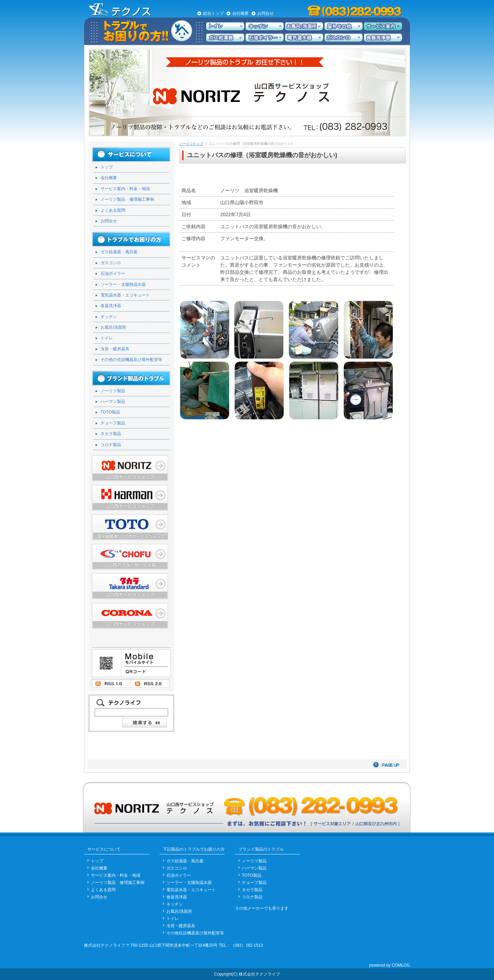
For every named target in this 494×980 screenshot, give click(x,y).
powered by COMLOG (390, 965)
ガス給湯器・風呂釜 (119, 252)
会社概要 (240, 13)
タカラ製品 (111, 434)
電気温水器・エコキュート (125, 295)
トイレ (107, 338)
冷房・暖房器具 (115, 349)
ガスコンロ (111, 263)
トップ (107, 167)
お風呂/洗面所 (113, 327)
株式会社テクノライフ (105, 945)
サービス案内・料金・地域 (125, 189)
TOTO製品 (110, 412)
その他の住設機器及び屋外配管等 (131, 360)
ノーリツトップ (191, 144)
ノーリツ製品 (113, 391)
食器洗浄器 (111, 306)
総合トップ (213, 13)
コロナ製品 (111, 445)
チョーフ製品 (113, 423)
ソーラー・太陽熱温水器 (123, 284)
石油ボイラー (113, 273)
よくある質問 (113, 210)
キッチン (109, 317)
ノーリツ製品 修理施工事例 (127, 199)
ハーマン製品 (113, 401)
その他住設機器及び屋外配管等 (195, 933)
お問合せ (266, 13)
